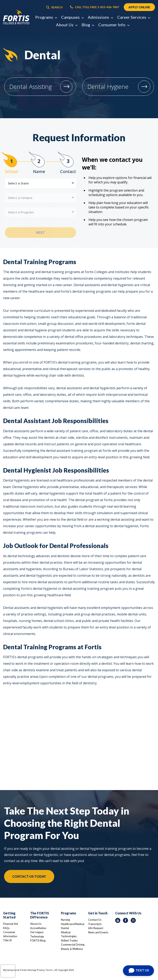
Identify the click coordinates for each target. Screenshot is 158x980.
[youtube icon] (118, 920)
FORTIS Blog (38, 940)
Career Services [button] (134, 18)
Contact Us (95, 920)
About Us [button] (67, 25)
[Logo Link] (16, 17)
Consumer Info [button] (114, 25)
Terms (49, 970)
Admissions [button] (100, 18)
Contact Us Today (29, 876)
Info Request (96, 928)
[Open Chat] (138, 971)
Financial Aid (10, 924)
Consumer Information (10, 934)
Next (40, 232)
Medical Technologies (69, 934)
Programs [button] (46, 18)
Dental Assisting (31, 87)
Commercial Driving (73, 945)
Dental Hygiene (108, 87)
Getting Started (9, 915)
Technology (37, 936)
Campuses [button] (72, 18)
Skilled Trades (69, 940)
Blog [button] (88, 25)
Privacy (41, 970)
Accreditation (38, 928)
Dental (65, 928)
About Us (36, 924)
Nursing (65, 920)
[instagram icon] (133, 920)
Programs (69, 913)
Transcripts (95, 924)
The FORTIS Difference (40, 915)
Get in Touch (98, 913)
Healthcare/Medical (73, 924)
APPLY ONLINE (139, 7)
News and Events (98, 932)
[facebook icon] (125, 920)
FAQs (6, 928)
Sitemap (32, 970)
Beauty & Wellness (72, 949)
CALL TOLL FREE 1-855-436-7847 (94, 7)
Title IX (7, 940)
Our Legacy (37, 932)
